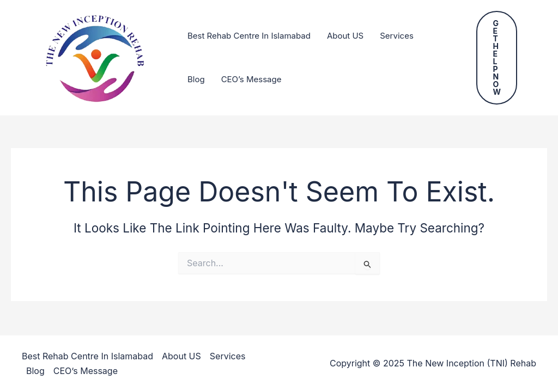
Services (397, 36)
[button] (497, 58)
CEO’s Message (251, 79)
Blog (196, 79)
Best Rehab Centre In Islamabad (249, 36)
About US (345, 36)
